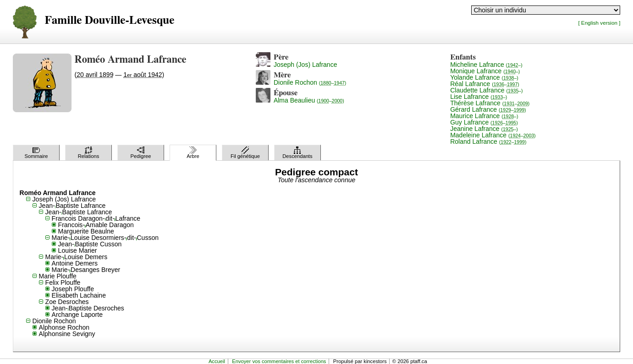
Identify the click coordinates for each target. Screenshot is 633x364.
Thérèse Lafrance (490, 103)
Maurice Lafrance (484, 116)
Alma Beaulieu (309, 100)
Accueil (217, 361)
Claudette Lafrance (486, 90)
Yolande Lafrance (484, 77)
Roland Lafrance (488, 141)
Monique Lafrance (485, 71)
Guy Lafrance (484, 122)
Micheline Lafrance (486, 65)
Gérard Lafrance (488, 109)
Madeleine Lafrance (493, 135)
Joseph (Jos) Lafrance (305, 65)
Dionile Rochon (310, 82)
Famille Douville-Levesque (110, 20)
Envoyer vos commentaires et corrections (279, 361)
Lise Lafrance (479, 97)
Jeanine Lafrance (484, 129)
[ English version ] (599, 23)
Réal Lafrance (485, 84)
